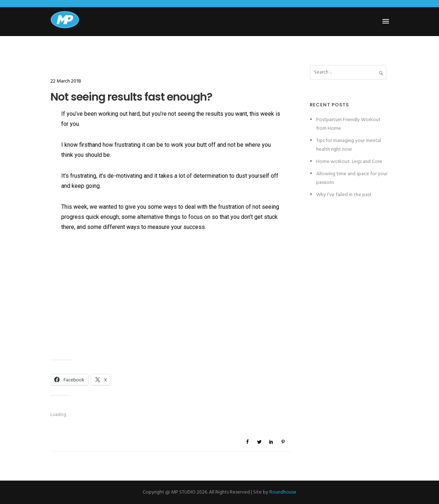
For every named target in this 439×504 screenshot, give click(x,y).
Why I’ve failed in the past (344, 195)
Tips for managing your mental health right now (349, 145)
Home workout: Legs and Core (349, 162)
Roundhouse (283, 492)
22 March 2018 (66, 81)
